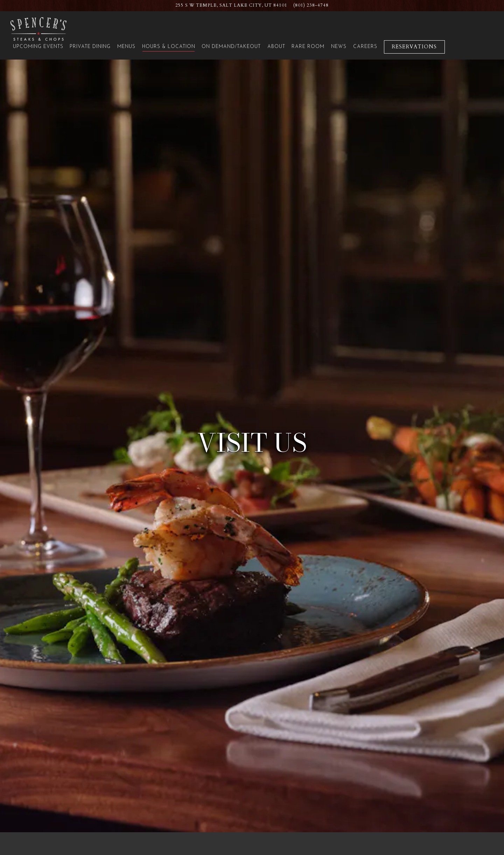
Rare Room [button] (308, 47)
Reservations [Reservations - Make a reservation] (414, 47)
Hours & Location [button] (169, 47)
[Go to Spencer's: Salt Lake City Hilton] (231, 5)
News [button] (339, 47)
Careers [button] (365, 47)
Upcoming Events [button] (38, 47)
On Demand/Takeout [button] (231, 47)
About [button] (276, 47)
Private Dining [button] (90, 47)
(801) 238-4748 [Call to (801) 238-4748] (311, 5)
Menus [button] (126, 47)
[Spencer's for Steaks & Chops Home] (38, 29)
